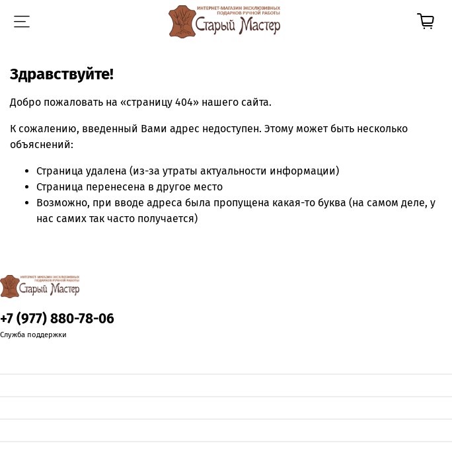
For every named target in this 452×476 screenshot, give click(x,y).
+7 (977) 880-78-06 (57, 319)
